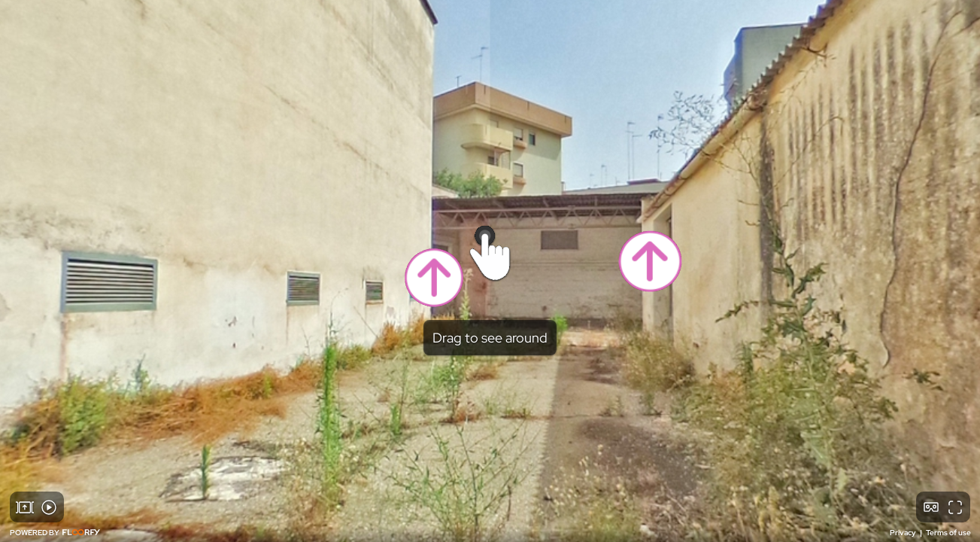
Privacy (904, 533)
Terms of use (948, 533)
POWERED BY (55, 533)
